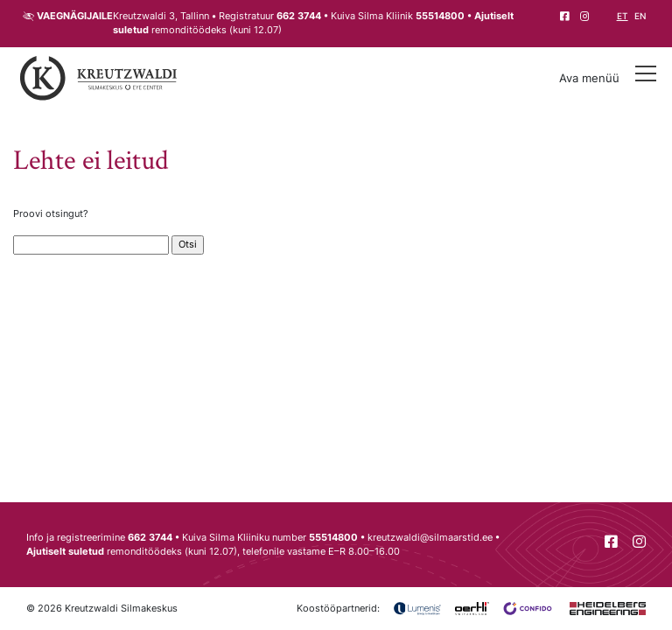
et (623, 16)
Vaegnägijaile (75, 16)
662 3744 (299, 16)
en (640, 16)
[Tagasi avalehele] (99, 78)
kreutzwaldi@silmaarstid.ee (430, 538)
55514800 (440, 16)
